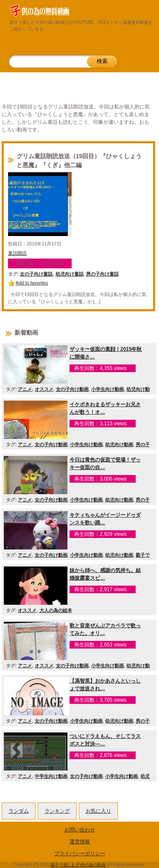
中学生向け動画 (51, 776)
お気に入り (98, 811)
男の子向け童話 (102, 274)
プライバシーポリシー (80, 854)
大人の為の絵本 (56, 610)
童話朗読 (17, 253)
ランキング (57, 811)
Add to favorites (32, 283)
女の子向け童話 (36, 274)
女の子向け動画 (72, 389)
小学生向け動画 (107, 389)
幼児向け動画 (119, 444)
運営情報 (80, 842)
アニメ (25, 389)
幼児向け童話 (70, 274)
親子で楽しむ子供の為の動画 (78, 865)
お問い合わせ (80, 830)
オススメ (44, 389)
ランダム (19, 811)
